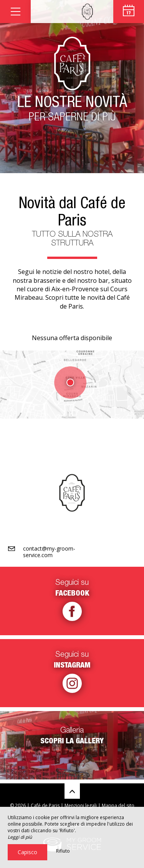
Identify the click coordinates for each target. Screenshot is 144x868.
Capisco (27, 852)
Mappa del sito (118, 805)
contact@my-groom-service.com (49, 552)
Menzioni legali (81, 805)
